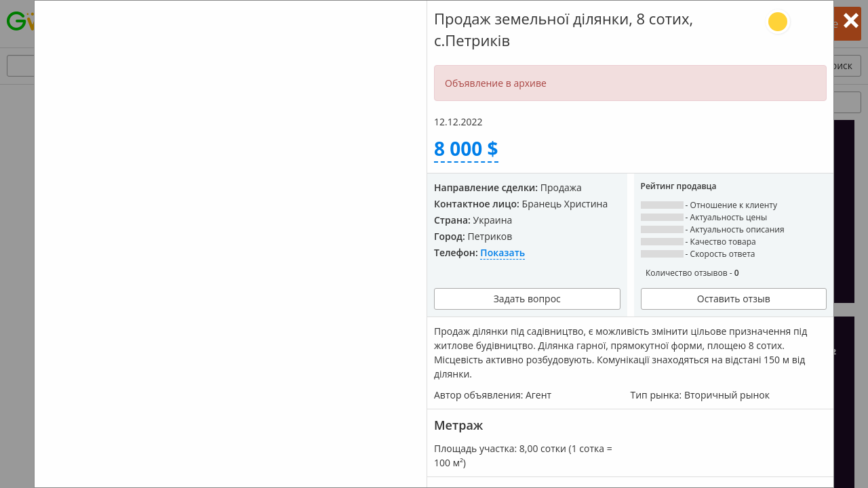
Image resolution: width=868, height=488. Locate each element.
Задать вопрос (527, 299)
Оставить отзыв (734, 299)
